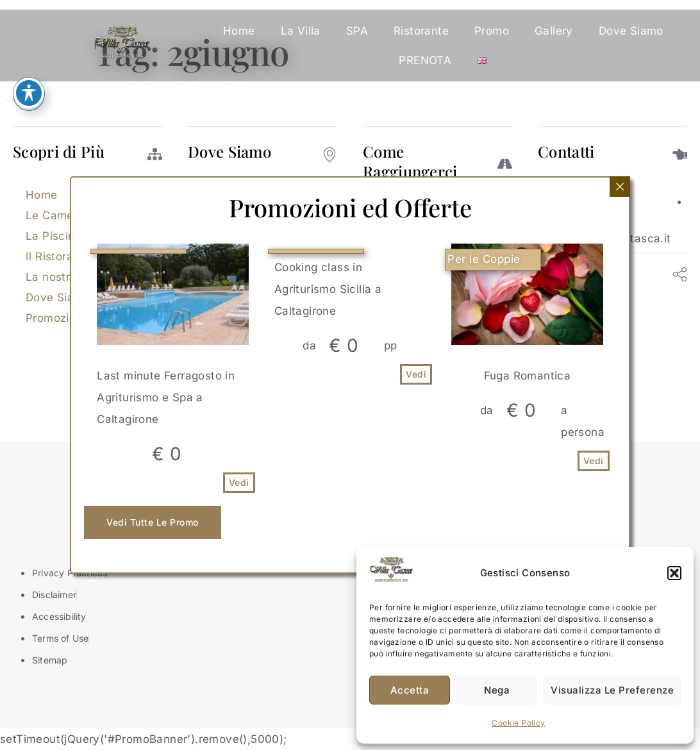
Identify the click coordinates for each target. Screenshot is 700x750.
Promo (492, 31)
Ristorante (421, 31)
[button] (674, 573)
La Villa (301, 31)
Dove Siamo (631, 31)
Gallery (554, 31)
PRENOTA (425, 60)
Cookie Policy (518, 723)
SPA (357, 31)
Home (239, 31)
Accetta (410, 690)
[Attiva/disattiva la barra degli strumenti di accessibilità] (29, 93)
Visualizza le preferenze (612, 690)
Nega (497, 690)
